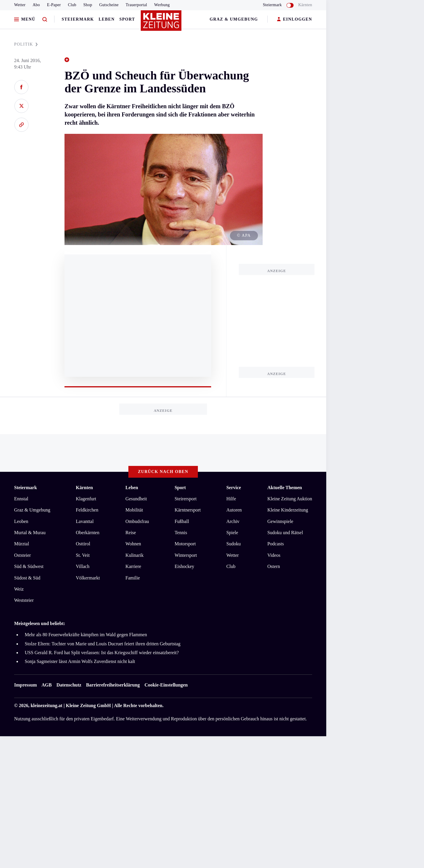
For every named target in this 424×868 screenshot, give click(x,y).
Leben (107, 19)
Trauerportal (136, 5)
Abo (36, 5)
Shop (88, 5)
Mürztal (22, 544)
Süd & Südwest (29, 566)
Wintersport (186, 555)
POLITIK (26, 44)
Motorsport (185, 544)
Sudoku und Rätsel (285, 533)
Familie (133, 578)
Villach (83, 566)
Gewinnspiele (280, 521)
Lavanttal (85, 521)
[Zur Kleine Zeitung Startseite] (162, 23)
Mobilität (134, 510)
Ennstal (21, 499)
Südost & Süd (27, 578)
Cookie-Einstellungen (166, 685)
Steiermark (78, 19)
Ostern (274, 566)
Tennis (181, 533)
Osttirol (83, 544)
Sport (127, 19)
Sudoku (234, 544)
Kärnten (305, 5)
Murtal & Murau (30, 533)
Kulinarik (134, 555)
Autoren (234, 510)
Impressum (25, 685)
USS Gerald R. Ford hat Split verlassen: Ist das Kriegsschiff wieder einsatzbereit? (102, 653)
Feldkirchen (87, 510)
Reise (131, 533)
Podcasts (276, 544)
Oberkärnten (88, 533)
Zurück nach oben (163, 472)
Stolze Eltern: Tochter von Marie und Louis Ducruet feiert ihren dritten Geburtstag (103, 644)
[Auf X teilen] (21, 106)
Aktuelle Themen (285, 488)
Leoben (21, 521)
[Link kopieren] (21, 125)
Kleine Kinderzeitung (288, 510)
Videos (274, 555)
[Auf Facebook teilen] (21, 87)
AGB (47, 685)
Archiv (233, 521)
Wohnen (133, 544)
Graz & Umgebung (234, 19)
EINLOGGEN (295, 20)
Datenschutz (69, 685)
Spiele (232, 533)
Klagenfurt (86, 499)
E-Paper (54, 5)
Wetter (20, 5)
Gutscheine (109, 5)
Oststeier (23, 555)
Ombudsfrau (137, 521)
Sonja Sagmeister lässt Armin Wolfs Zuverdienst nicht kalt (80, 661)
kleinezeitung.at (47, 705)
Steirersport (186, 499)
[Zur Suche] (45, 20)
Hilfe (231, 499)
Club (72, 5)
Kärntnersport (188, 510)
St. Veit (83, 555)
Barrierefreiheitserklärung (113, 685)
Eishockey (184, 566)
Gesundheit (136, 499)
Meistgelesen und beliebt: (40, 623)
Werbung (162, 5)
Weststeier (24, 600)
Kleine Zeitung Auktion (290, 499)
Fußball (182, 521)
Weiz (19, 589)
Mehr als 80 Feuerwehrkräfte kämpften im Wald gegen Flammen (86, 635)
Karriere (133, 566)
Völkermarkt (88, 578)
